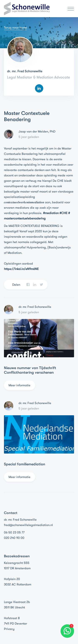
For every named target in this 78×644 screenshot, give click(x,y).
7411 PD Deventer (15, 624)
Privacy (9, 629)
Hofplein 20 (12, 579)
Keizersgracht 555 (17, 563)
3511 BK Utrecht (14, 607)
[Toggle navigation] (69, 9)
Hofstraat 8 (12, 618)
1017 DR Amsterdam (17, 568)
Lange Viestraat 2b (17, 602)
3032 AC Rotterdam (18, 584)
